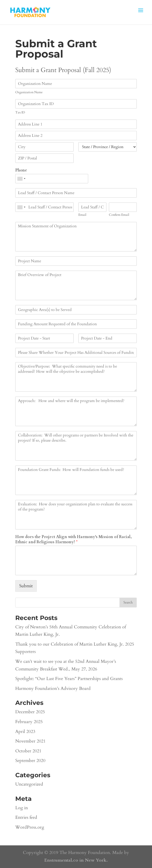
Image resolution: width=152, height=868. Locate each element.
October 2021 (28, 751)
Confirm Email (119, 215)
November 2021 (30, 741)
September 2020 (30, 761)
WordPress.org (30, 827)
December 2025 (30, 712)
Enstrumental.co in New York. (76, 860)
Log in (22, 808)
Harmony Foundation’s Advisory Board (53, 689)
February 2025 (29, 722)
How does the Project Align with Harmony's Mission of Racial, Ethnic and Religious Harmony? (74, 540)
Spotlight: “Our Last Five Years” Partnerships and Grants (69, 679)
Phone (21, 170)
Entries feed (26, 817)
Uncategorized (29, 784)
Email (82, 215)
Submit (26, 586)
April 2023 (25, 732)
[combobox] (21, 179)
